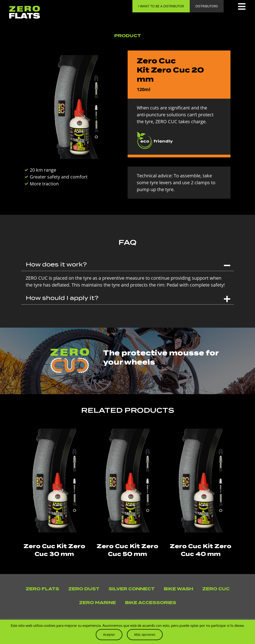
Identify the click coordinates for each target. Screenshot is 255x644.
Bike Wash (178, 589)
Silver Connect (132, 589)
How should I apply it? (62, 298)
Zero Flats (42, 589)
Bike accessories (151, 603)
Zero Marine (97, 603)
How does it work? (56, 264)
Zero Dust (84, 589)
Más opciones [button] (145, 634)
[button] (127, 265)
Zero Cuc (216, 589)
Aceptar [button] (109, 634)
